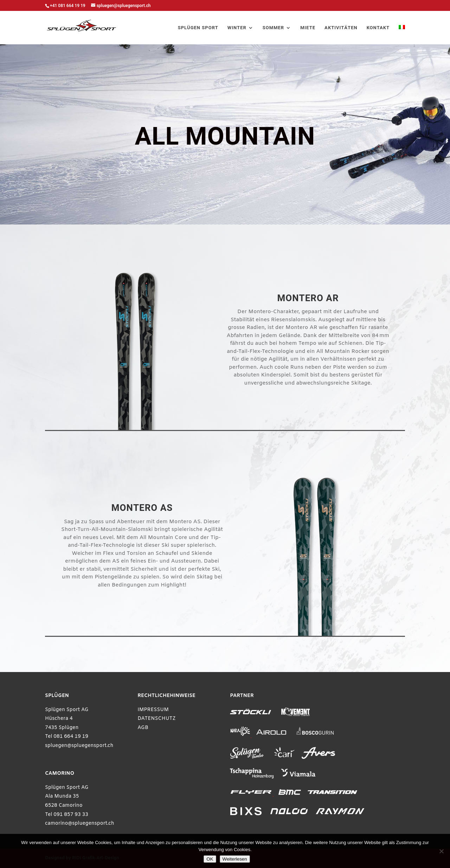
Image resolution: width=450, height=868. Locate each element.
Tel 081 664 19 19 (67, 737)
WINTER (237, 28)
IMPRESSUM (153, 710)
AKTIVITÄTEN (341, 28)
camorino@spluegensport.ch (80, 823)
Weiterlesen (235, 859)
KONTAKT (378, 28)
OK (210, 859)
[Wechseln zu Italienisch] (402, 35)
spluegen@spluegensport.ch (79, 746)
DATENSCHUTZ (157, 719)
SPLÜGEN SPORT (198, 28)
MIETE (308, 28)
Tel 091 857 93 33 (67, 815)
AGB (143, 728)
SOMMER (273, 28)
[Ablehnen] (441, 851)
